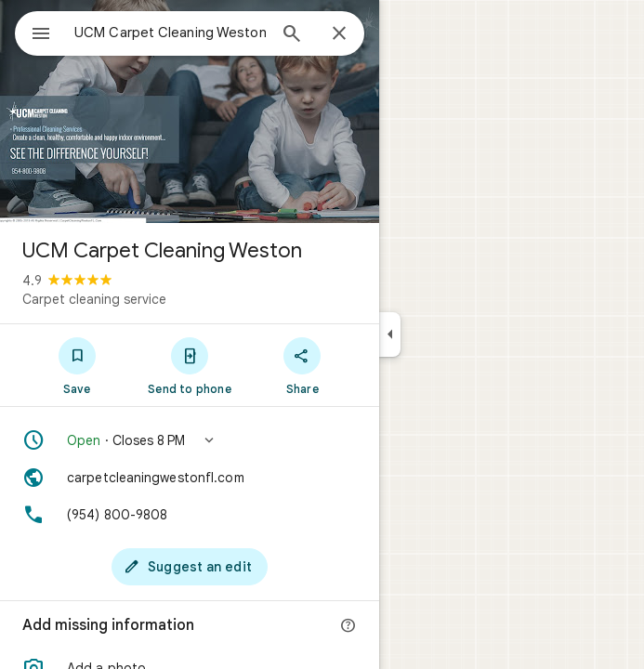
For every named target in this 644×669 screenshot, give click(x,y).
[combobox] (170, 33)
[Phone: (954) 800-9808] (190, 515)
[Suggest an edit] (190, 567)
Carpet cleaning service (94, 299)
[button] (190, 440)
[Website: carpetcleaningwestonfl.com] (190, 478)
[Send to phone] (189, 365)
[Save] (77, 365)
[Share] (302, 365)
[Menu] (41, 35)
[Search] (292, 35)
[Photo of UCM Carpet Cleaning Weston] (190, 111)
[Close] (339, 34)
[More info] (348, 626)
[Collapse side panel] (390, 334)
